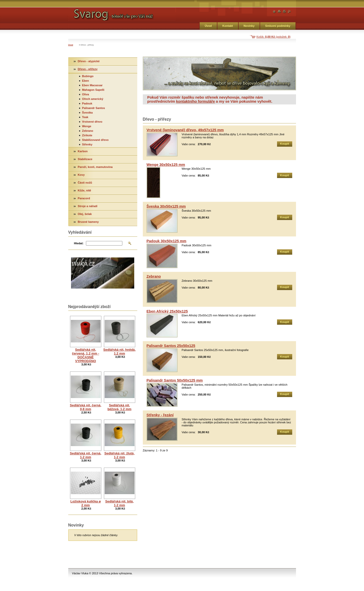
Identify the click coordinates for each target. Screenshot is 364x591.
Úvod (208, 26)
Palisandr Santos (94, 108)
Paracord (84, 198)
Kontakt (228, 26)
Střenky (87, 144)
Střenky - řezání (160, 415)
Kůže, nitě (85, 190)
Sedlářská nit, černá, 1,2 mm (85, 455)
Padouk (87, 103)
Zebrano (154, 276)
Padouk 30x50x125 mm (167, 241)
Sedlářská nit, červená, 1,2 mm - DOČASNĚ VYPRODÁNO (86, 355)
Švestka (87, 113)
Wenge (87, 126)
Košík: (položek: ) (274, 37)
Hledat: (79, 243)
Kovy (81, 175)
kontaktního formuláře (195, 101)
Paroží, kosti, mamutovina (95, 167)
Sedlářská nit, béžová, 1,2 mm (119, 407)
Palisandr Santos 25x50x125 (171, 346)
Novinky (249, 26)
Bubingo (88, 76)
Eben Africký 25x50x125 (167, 311)
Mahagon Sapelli (93, 90)
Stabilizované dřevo (95, 140)
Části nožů (85, 183)
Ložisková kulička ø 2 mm (85, 503)
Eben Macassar (92, 85)
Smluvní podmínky (278, 26)
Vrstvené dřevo (92, 122)
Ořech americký (93, 99)
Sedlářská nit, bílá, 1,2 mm (119, 503)
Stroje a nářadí (88, 206)
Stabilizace (85, 159)
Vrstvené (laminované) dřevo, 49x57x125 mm (185, 130)
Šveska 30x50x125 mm (166, 206)
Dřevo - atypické (89, 61)
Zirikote (87, 135)
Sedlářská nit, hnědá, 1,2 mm (120, 352)
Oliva (86, 94)
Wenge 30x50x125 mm (166, 165)
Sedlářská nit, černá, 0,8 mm (85, 407)
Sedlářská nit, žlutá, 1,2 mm (119, 455)
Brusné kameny (88, 222)
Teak (85, 117)
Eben (86, 81)
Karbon (83, 151)
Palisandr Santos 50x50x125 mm (175, 380)
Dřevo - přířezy (88, 69)
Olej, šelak (85, 214)
